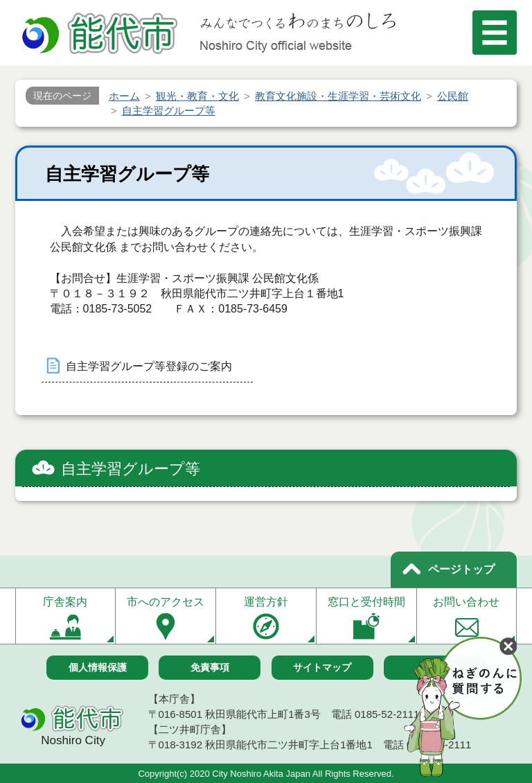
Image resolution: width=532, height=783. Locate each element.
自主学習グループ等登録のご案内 (149, 366)
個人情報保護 (98, 667)
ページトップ (461, 569)
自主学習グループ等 (131, 469)
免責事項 (210, 667)
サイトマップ (322, 667)
